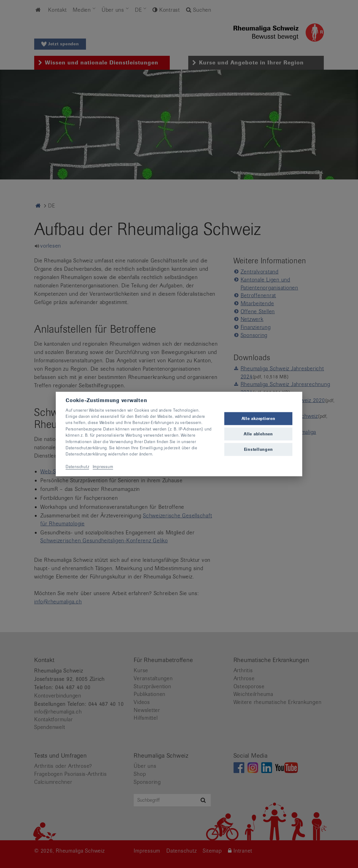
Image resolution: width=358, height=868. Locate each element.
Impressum (103, 467)
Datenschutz (77, 467)
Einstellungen (258, 449)
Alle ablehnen (258, 434)
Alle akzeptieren (258, 418)
